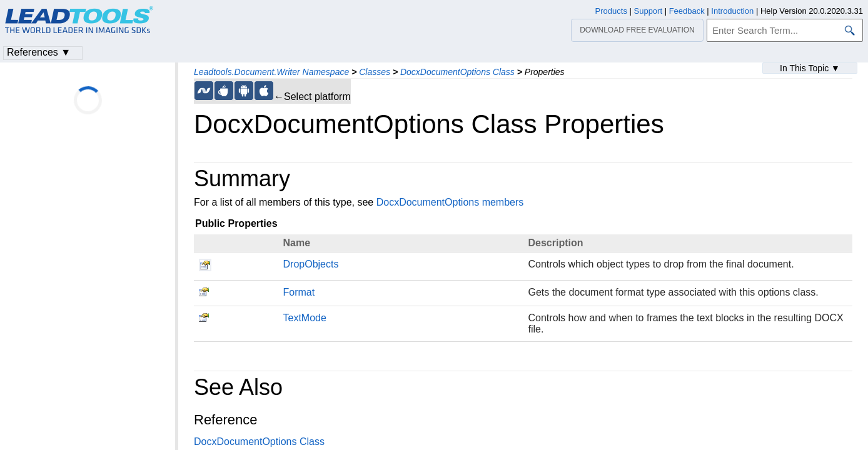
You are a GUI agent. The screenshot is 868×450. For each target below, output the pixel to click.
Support (648, 11)
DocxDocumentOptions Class (457, 72)
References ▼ (39, 52)
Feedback (687, 11)
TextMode (305, 318)
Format (299, 292)
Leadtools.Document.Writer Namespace (271, 72)
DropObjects (311, 264)
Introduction (732, 11)
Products (611, 11)
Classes (375, 72)
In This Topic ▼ (810, 68)
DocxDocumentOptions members (450, 202)
